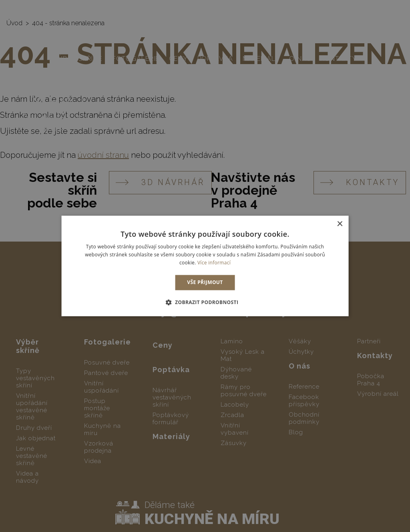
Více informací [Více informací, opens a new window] (214, 263)
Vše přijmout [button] (205, 282)
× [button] (339, 224)
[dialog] (205, 266)
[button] (205, 302)
